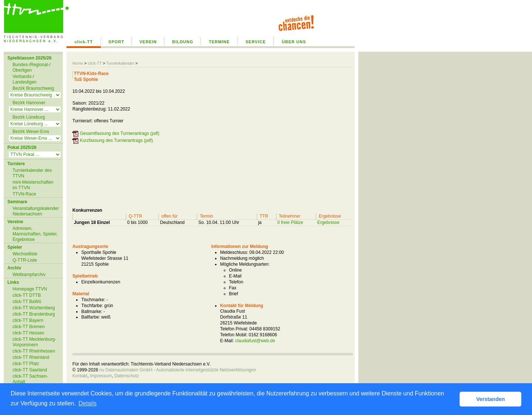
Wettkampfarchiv (29, 275)
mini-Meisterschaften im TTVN (33, 185)
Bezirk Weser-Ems (31, 132)
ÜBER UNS (294, 42)
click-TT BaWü (27, 302)
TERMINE (219, 42)
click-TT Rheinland (31, 357)
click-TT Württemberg (34, 308)
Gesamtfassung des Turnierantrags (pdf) (120, 133)
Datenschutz (127, 376)
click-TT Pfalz (26, 364)
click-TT (84, 42)
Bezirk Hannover (29, 103)
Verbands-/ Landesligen (25, 79)
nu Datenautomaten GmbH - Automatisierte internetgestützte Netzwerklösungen (178, 370)
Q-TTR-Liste (25, 260)
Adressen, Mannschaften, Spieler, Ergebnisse (35, 234)
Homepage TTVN (30, 289)
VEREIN (148, 42)
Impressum (101, 376)
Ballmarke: (92, 312)
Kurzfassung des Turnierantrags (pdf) (116, 140)
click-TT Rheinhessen (34, 351)
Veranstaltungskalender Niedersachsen (36, 211)
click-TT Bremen (29, 327)
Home (78, 63)
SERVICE (255, 42)
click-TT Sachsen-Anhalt (30, 379)
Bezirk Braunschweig (33, 88)
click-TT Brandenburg (34, 314)
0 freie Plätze (290, 222)
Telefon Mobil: (234, 335)
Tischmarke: (93, 300)
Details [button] (88, 403)
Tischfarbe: (92, 306)
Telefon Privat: (234, 329)
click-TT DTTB (27, 295)
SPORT (117, 42)
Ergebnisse (328, 222)
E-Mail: (227, 341)
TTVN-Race (24, 194)
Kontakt (80, 376)
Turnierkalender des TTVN (32, 173)
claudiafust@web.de (255, 341)
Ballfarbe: (91, 317)
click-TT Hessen (28, 333)
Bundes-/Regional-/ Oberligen (32, 67)
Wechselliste (25, 254)
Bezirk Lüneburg (29, 117)
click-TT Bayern (28, 320)
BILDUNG (183, 42)
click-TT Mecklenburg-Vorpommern (34, 342)
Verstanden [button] (491, 399)
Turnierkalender (120, 63)
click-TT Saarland (30, 370)
